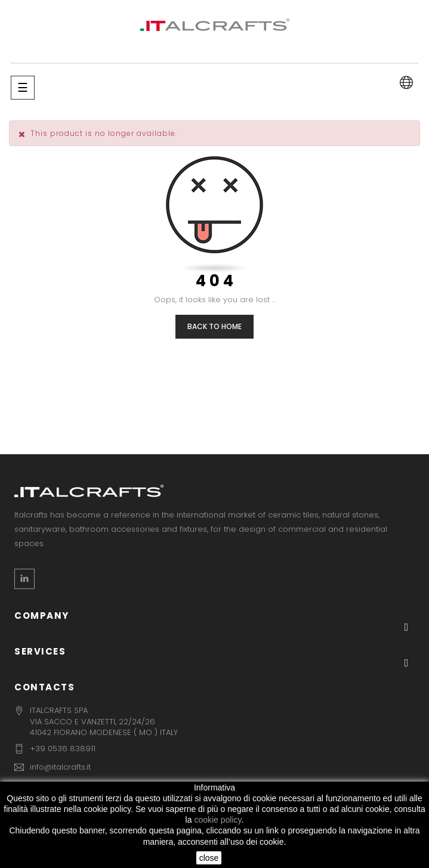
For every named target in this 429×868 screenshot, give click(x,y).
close (209, 858)
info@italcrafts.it (60, 767)
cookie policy (217, 820)
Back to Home (215, 326)
